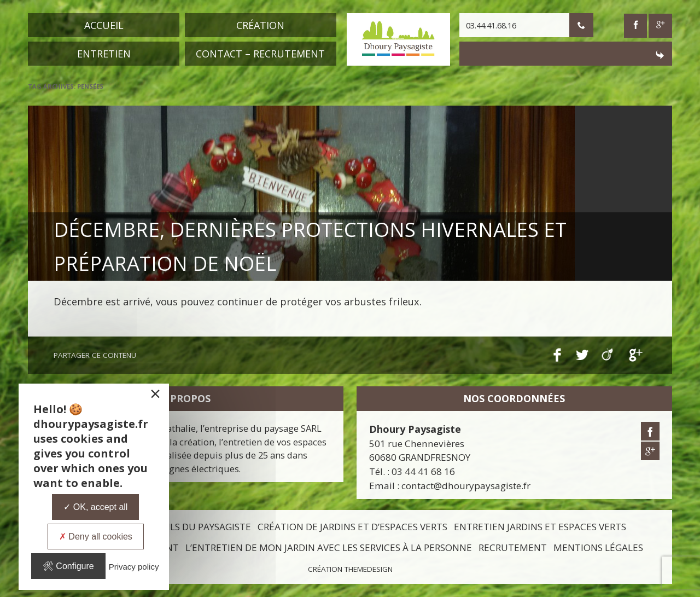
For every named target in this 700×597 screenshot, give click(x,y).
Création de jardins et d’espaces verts (352, 527)
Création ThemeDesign (350, 569)
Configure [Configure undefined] (68, 566)
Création (260, 25)
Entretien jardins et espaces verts (540, 527)
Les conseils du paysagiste (185, 527)
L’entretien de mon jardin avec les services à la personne (329, 547)
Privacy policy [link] (134, 567)
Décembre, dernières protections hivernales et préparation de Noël (345, 242)
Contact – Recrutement (260, 54)
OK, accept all (95, 507)
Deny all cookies (96, 537)
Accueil (104, 25)
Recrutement (513, 547)
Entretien (104, 54)
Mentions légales (598, 547)
